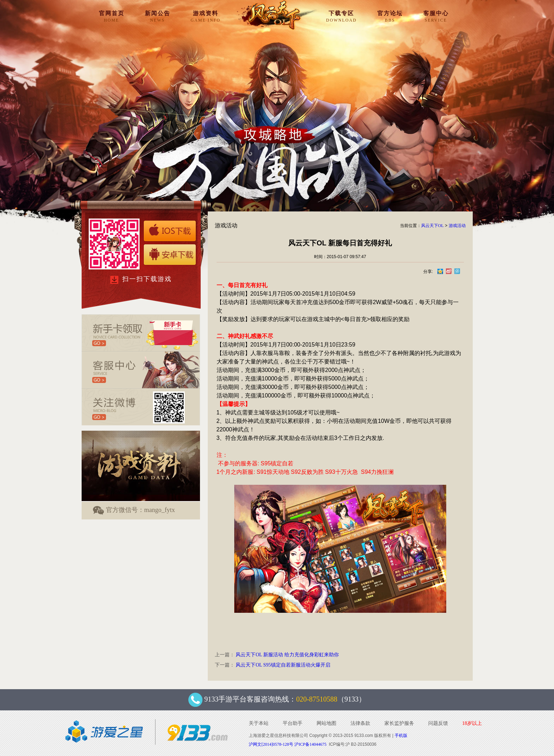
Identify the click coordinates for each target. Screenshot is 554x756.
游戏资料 (206, 16)
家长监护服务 (399, 723)
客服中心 (436, 16)
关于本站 (259, 723)
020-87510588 (317, 699)
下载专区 (341, 16)
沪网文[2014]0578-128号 (271, 744)
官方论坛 (390, 16)
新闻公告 (158, 16)
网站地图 (326, 723)
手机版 (401, 735)
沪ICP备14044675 (310, 744)
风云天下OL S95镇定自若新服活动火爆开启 (283, 665)
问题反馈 (438, 723)
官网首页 (112, 16)
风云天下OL (432, 226)
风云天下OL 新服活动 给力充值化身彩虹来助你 (287, 655)
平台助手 (293, 723)
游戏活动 (457, 226)
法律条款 (360, 723)
